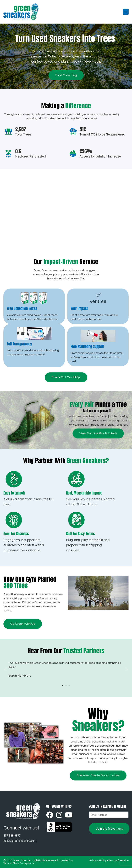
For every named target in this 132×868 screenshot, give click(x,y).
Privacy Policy (98, 860)
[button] (126, 12)
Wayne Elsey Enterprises (19, 863)
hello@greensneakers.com (20, 841)
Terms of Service (118, 860)
